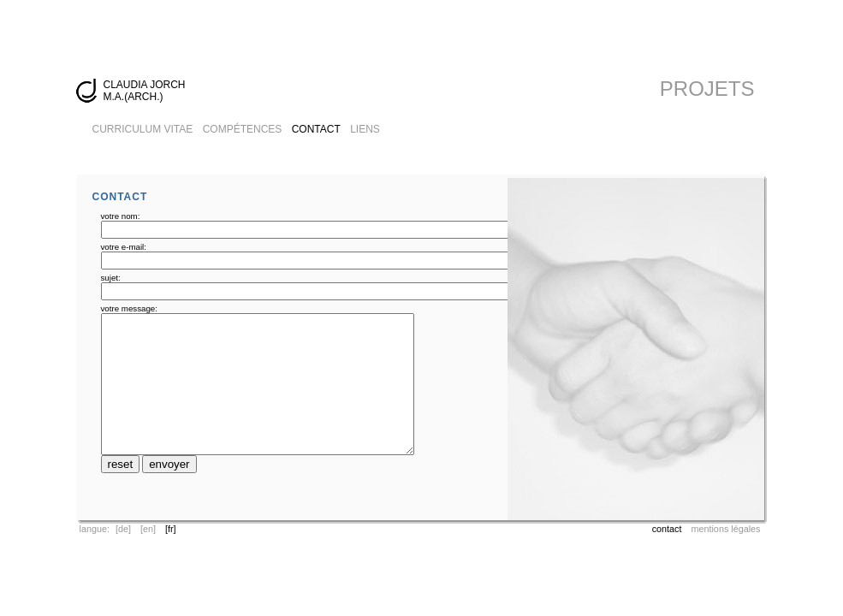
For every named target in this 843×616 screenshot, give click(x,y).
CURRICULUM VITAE (143, 129)
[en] (148, 529)
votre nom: (121, 216)
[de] (123, 529)
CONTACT (316, 129)
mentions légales (725, 529)
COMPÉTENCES (243, 129)
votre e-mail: (124, 247)
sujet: (111, 278)
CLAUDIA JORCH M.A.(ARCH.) (145, 91)
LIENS (365, 129)
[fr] (171, 529)
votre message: (129, 308)
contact (667, 529)
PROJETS (707, 89)
